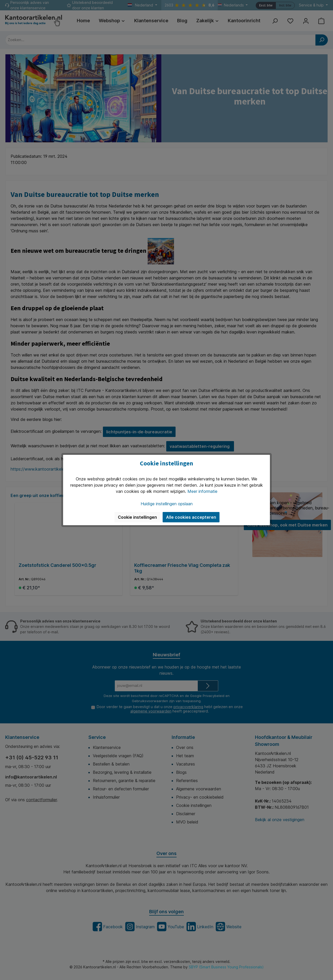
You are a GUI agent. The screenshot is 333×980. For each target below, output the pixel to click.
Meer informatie (202, 491)
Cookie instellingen (137, 517)
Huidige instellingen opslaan (167, 504)
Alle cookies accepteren (191, 517)
